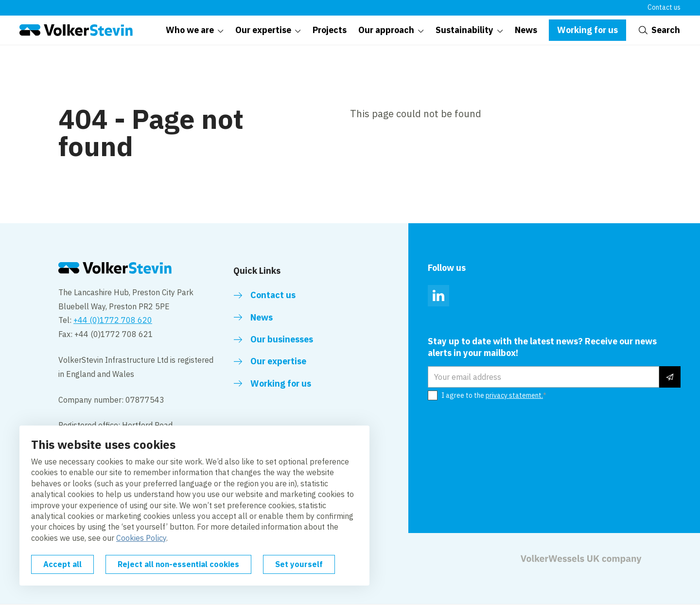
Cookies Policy (141, 538)
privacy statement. (514, 395)
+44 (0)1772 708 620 (113, 320)
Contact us (664, 7)
